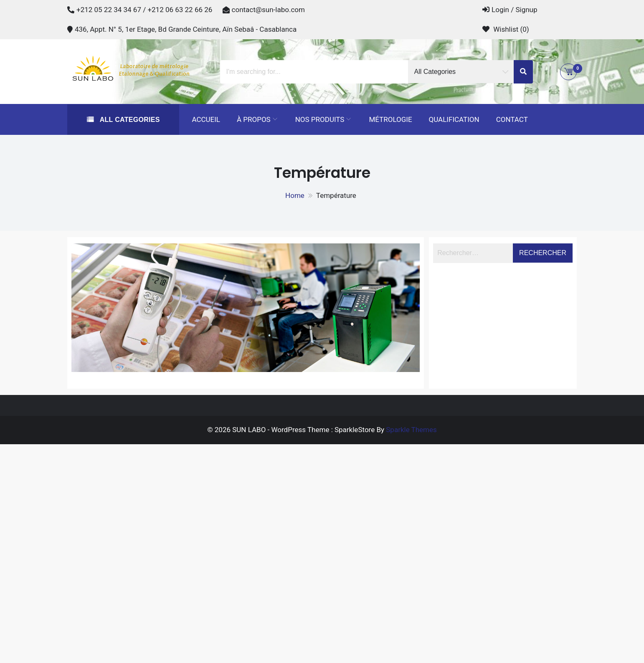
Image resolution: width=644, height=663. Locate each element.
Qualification (454, 119)
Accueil (206, 119)
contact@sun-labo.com (268, 10)
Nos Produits (320, 119)
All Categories (129, 120)
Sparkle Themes (411, 430)
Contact (512, 119)
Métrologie (390, 119)
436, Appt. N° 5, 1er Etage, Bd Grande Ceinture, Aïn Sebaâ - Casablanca (186, 29)
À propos (254, 119)
